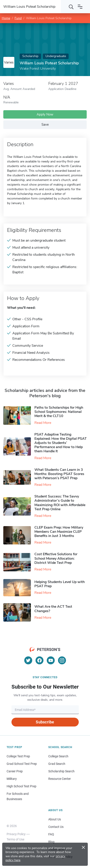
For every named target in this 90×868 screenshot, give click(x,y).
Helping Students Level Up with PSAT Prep (60, 584)
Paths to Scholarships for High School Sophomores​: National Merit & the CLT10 (59, 412)
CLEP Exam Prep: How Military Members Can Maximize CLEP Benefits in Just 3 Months (59, 532)
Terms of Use (15, 839)
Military (12, 779)
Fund (18, 18)
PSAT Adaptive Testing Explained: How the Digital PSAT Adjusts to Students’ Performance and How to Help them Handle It (61, 443)
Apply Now (45, 114)
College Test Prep (18, 756)
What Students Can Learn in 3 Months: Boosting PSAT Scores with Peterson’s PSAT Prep (59, 474)
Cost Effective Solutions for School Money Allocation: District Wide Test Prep (56, 558)
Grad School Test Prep (22, 764)
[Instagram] (62, 660)
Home (6, 18)
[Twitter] (28, 660)
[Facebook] (39, 660)
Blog (51, 842)
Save (45, 125)
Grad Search (57, 764)
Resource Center (60, 779)
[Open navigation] (80, 7)
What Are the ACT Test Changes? (53, 609)
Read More (43, 423)
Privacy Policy (16, 834)
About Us (55, 819)
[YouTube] (51, 660)
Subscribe (45, 722)
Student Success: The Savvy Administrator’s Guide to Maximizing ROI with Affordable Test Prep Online (60, 503)
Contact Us (56, 827)
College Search (58, 756)
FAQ (51, 834)
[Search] (71, 7)
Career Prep (15, 771)
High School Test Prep (22, 786)
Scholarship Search (61, 771)
